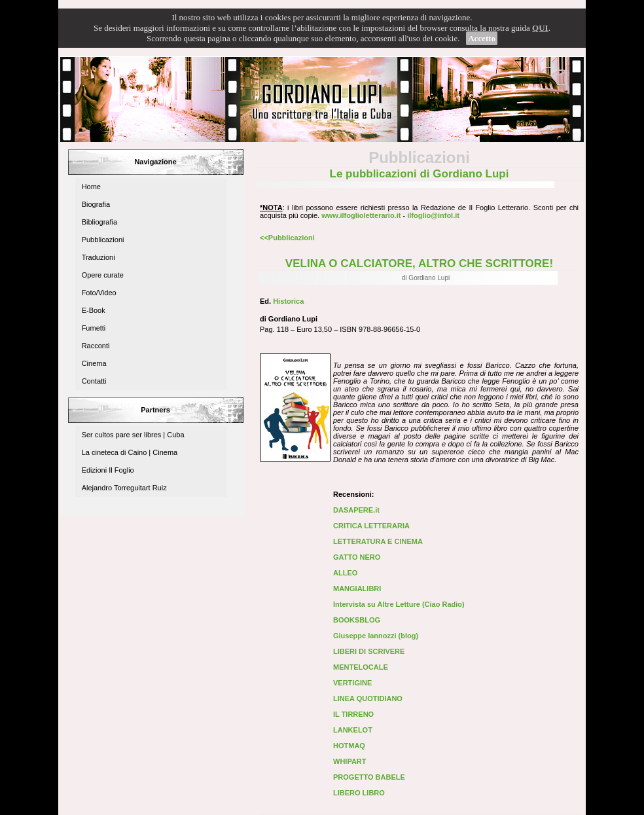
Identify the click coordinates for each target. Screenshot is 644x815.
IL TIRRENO (353, 714)
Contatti (94, 381)
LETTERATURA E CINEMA (378, 541)
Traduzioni (98, 257)
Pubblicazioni (103, 240)
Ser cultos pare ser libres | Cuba (133, 435)
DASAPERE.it (356, 510)
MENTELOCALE (361, 667)
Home (91, 187)
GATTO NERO (357, 557)
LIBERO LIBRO (359, 793)
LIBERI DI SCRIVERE (369, 651)
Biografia (96, 204)
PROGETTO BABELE (369, 777)
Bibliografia (99, 222)
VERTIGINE (352, 683)
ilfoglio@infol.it (433, 215)
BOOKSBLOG (357, 620)
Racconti (96, 346)
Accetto (482, 38)
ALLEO (345, 573)
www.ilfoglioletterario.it (361, 215)
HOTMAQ (349, 746)
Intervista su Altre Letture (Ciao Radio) (399, 604)
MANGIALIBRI (357, 589)
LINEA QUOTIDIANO (368, 698)
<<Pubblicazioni (287, 238)
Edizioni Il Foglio (108, 470)
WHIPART (350, 761)
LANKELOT (353, 730)
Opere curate (103, 275)
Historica (288, 301)
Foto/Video (99, 293)
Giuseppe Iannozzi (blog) (376, 636)
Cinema (94, 363)
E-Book (94, 310)
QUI (540, 28)
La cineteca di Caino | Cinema (130, 452)
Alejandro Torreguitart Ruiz (124, 488)
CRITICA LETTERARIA (371, 526)
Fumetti (94, 328)
